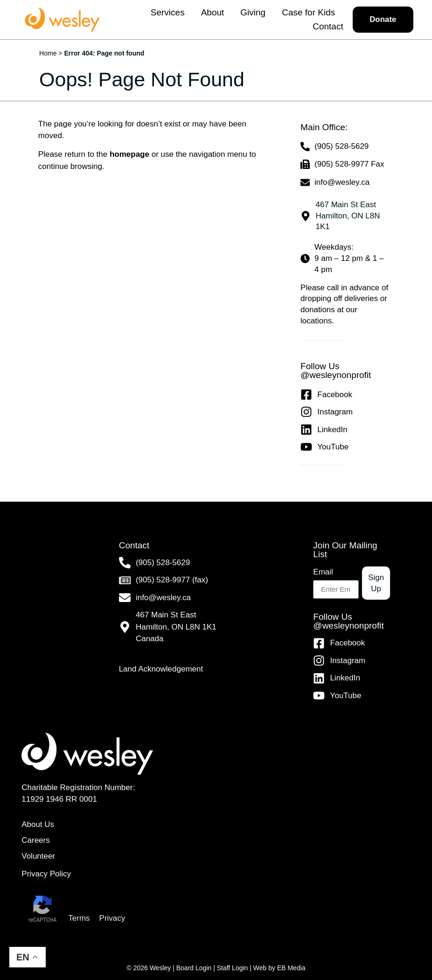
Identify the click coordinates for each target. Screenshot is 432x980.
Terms (79, 919)
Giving (252, 12)
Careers (35, 840)
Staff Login (233, 968)
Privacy (112, 919)
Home (48, 53)
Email (323, 572)
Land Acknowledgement (161, 669)
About (212, 12)
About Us (38, 824)
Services (167, 12)
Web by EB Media (279, 968)
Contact (327, 26)
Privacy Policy (46, 874)
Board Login (194, 968)
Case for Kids (308, 12)
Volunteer (38, 856)
